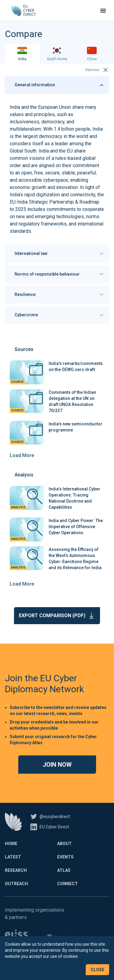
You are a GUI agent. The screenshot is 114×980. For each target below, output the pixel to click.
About (64, 844)
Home (11, 844)
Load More (22, 455)
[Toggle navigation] (103, 11)
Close (97, 970)
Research (16, 870)
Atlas (64, 870)
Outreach (16, 884)
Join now (57, 765)
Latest (13, 857)
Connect (67, 884)
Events (65, 857)
